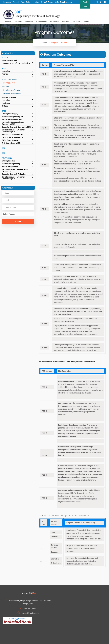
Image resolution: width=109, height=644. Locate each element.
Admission (29, 21)
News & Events (47, 2)
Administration (41, 21)
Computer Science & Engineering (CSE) (16, 63)
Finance (5, 74)
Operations (6, 100)
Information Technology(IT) (12, 135)
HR (3, 77)
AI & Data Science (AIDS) (11, 143)
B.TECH (5, 111)
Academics (18, 21)
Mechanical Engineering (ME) (13, 117)
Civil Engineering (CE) (10, 114)
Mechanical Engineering (11, 164)
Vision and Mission (10, 79)
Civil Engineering (8, 161)
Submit (18, 221)
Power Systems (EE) (9, 60)
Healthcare (6, 103)
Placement (77, 21)
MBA (4, 68)
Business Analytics (9, 97)
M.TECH (5, 58)
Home (46, 43)
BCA (3, 148)
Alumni (16, 2)
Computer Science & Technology (14, 174)
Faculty (6, 86)
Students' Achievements (12, 94)
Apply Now (85, 4)
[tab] (18, 60)
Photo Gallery (26, 2)
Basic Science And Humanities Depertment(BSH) (13, 178)
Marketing (6, 71)
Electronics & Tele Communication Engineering (15, 170)
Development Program (11, 90)
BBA (3, 153)
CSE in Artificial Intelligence (12, 137)
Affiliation (66, 21)
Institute (8, 21)
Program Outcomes (59, 43)
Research (7, 2)
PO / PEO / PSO (9, 83)
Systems (5, 106)
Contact (86, 21)
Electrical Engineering (10, 167)
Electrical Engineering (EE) (12, 119)
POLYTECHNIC (7, 158)
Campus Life (54, 21)
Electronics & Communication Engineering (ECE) (13, 123)
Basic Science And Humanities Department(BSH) (13, 131)
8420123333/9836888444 (67, 6)
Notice (36, 2)
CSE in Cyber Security (10, 140)
